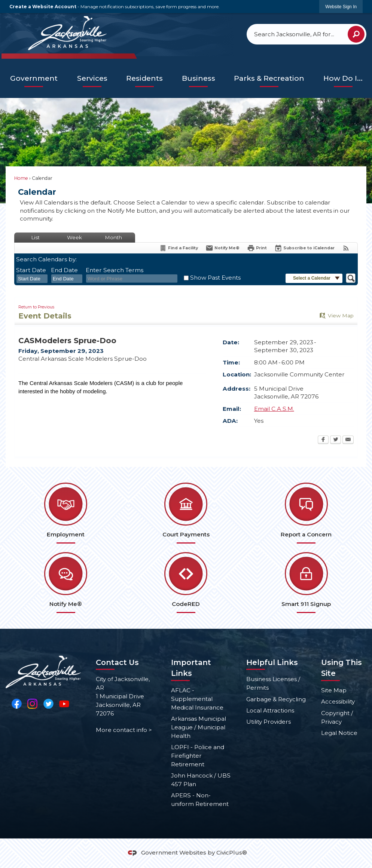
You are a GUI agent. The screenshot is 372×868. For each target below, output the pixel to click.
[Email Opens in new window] (348, 440)
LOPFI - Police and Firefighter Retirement (198, 756)
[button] (356, 34)
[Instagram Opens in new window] (32, 703)
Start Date (31, 270)
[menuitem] (34, 79)
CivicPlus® (232, 852)
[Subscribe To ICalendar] (304, 248)
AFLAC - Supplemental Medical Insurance (197, 699)
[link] (341, 7)
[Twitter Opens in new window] (336, 440)
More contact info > (124, 730)
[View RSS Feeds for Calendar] (346, 248)
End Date (64, 270)
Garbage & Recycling (276, 699)
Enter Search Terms (115, 270)
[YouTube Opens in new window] (64, 703)
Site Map (334, 690)
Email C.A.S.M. (274, 409)
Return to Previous (36, 307)
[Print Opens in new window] (257, 248)
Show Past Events (215, 278)
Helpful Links (272, 662)
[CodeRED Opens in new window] (186, 583)
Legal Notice (339, 733)
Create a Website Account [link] (43, 7)
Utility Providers (269, 722)
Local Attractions (270, 710)
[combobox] (32, 279)
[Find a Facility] (179, 248)
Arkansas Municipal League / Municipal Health (199, 727)
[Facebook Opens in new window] (323, 440)
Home (21, 178)
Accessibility (338, 701)
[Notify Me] (222, 248)
